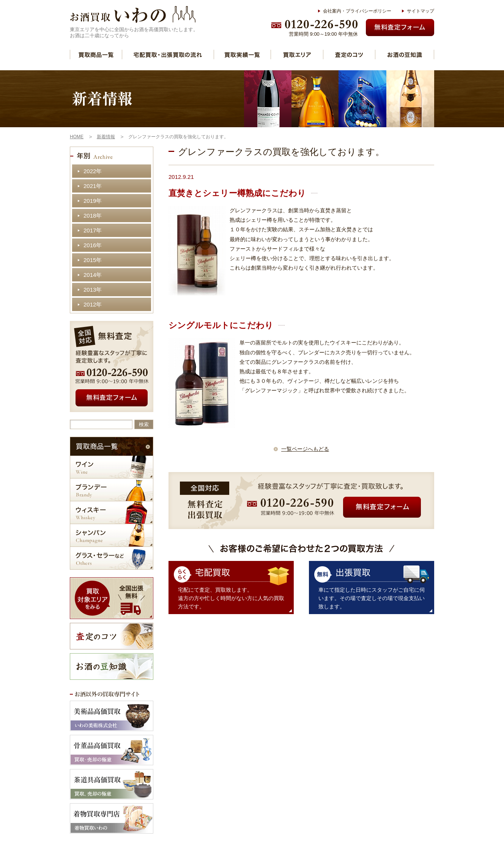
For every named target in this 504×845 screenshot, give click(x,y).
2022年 (93, 171)
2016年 (93, 245)
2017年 (93, 230)
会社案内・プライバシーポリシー (357, 11)
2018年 (93, 216)
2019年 (93, 201)
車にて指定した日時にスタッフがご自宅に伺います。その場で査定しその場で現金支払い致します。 (372, 598)
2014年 (93, 275)
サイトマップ (421, 11)
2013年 (93, 290)
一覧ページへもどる (305, 449)
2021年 (93, 186)
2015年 (93, 260)
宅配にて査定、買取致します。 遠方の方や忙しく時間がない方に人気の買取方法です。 (231, 598)
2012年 (93, 304)
